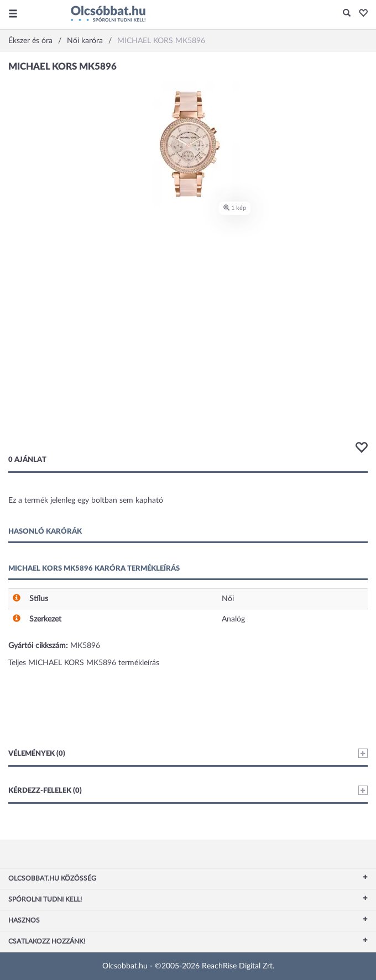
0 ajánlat (27, 460)
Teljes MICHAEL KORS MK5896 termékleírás (84, 663)
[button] (360, 14)
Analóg (233, 619)
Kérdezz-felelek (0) (188, 790)
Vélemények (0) (188, 753)
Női (228, 599)
